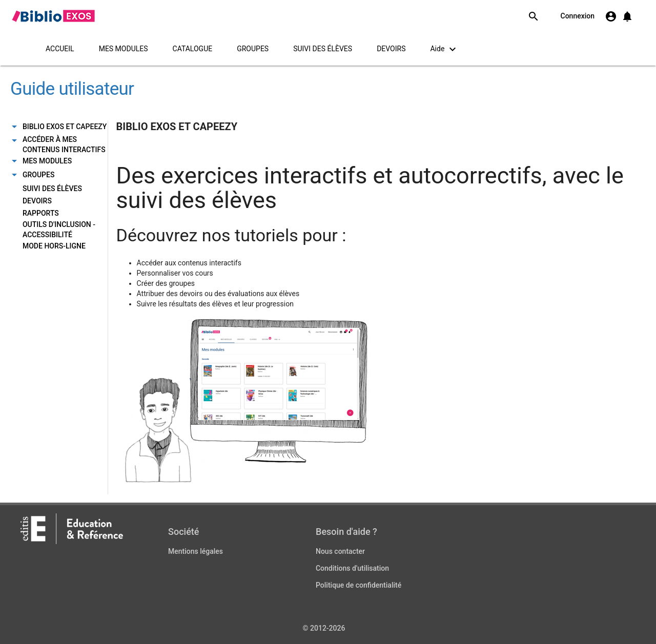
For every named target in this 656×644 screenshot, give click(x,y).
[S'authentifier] (611, 16)
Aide (444, 49)
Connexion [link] (578, 16)
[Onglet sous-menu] (14, 127)
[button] (627, 16)
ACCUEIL (60, 49)
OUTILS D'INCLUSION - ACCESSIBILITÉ (59, 230)
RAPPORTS (41, 213)
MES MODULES (124, 49)
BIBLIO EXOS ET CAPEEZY (65, 127)
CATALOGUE (193, 49)
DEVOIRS (391, 49)
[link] (53, 16)
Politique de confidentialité (358, 585)
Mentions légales (196, 551)
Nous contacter (340, 551)
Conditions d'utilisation (352, 568)
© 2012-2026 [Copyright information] (324, 628)
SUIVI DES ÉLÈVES (323, 49)
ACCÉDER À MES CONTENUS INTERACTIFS (64, 144)
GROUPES (253, 49)
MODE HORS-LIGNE (54, 246)
